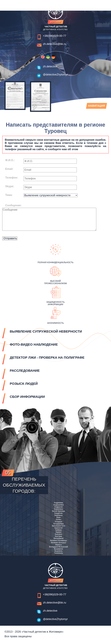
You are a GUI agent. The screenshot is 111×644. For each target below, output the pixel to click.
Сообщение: (13, 205)
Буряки (58, 532)
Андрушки (59, 507)
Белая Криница (59, 511)
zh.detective (50, 66)
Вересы (59, 545)
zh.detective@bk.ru (55, 44)
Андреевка (58, 503)
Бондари (58, 522)
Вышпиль (59, 551)
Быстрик (59, 536)
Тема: (9, 195)
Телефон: (12, 178)
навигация (96, 106)
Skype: (10, 186)
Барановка (59, 509)
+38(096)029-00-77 (55, 36)
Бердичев (59, 513)
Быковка (59, 534)
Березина (59, 515)
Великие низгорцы (59, 543)
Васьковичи (59, 538)
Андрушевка (59, 505)
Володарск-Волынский (59, 547)
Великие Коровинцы (58, 540)
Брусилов (59, 528)
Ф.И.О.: (10, 160)
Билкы (59, 519)
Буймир (59, 530)
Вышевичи (59, 549)
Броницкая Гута (59, 526)
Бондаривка (59, 524)
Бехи (59, 517)
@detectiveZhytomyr (55, 75)
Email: (9, 169)
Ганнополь (59, 553)
